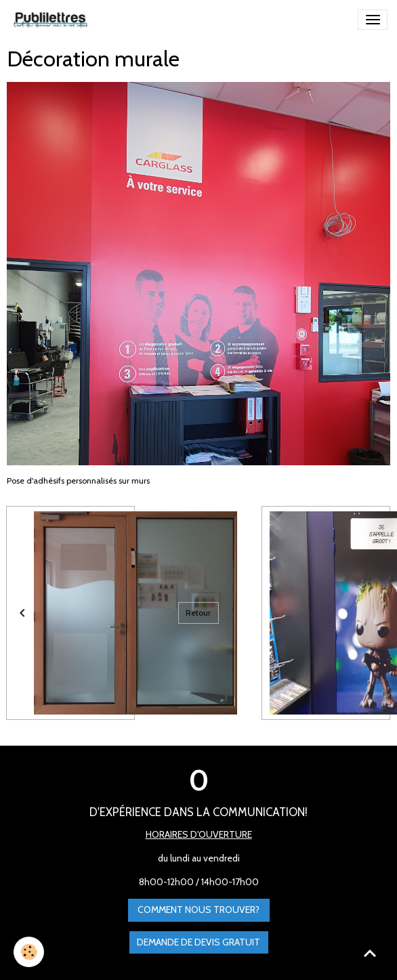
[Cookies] (29, 952)
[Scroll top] (370, 953)
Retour (198, 613)
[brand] (53, 20)
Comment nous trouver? (198, 910)
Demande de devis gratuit (198, 942)
